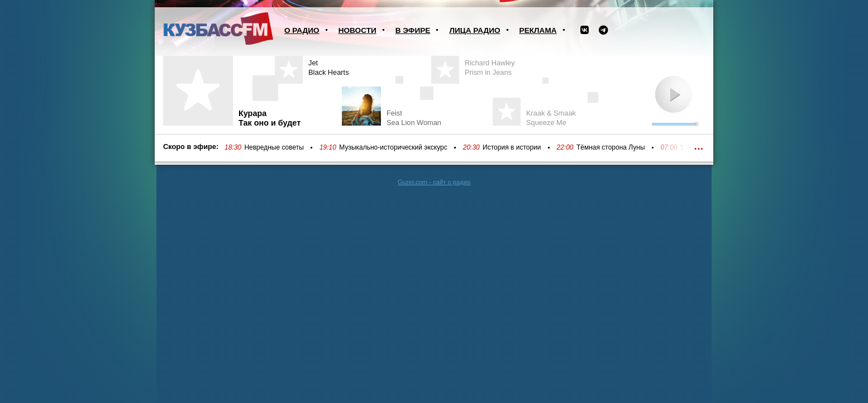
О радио (302, 30)
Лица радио (474, 30)
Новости (357, 30)
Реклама (538, 30)
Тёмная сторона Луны (611, 147)
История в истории (512, 147)
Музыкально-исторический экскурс (393, 147)
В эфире (413, 30)
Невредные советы (274, 147)
